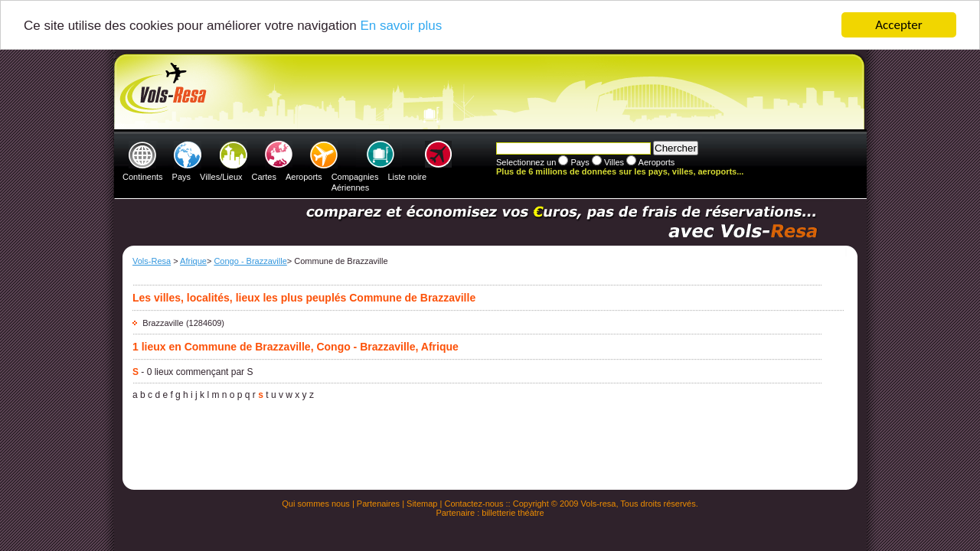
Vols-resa (599, 504)
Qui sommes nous (316, 504)
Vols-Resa (152, 261)
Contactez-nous (474, 504)
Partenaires (378, 504)
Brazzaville (163, 323)
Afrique (193, 261)
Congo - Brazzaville (250, 261)
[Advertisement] (488, 93)
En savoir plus (401, 26)
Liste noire (407, 177)
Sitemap (422, 504)
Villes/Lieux (221, 177)
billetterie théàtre (513, 513)
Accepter (898, 25)
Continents (143, 177)
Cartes (264, 177)
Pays (181, 177)
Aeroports (304, 177)
